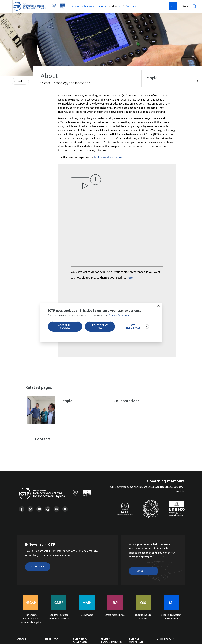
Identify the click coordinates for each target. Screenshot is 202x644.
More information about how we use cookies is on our (89, 315)
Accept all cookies (65, 326)
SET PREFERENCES (133, 326)
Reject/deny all (100, 326)
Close (158, 306)
